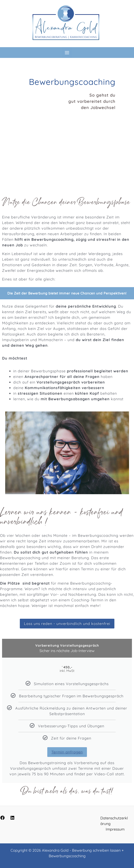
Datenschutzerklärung (114, 821)
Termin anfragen (67, 752)
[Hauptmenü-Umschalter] (67, 53)
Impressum (115, 829)
